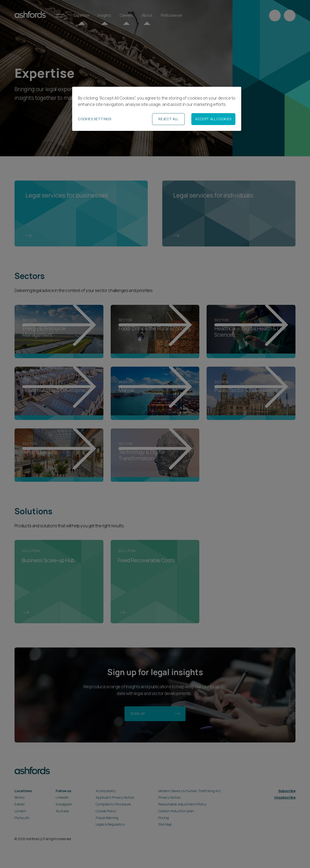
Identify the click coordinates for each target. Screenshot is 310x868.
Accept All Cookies (213, 119)
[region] (157, 109)
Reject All (168, 119)
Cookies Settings (95, 119)
